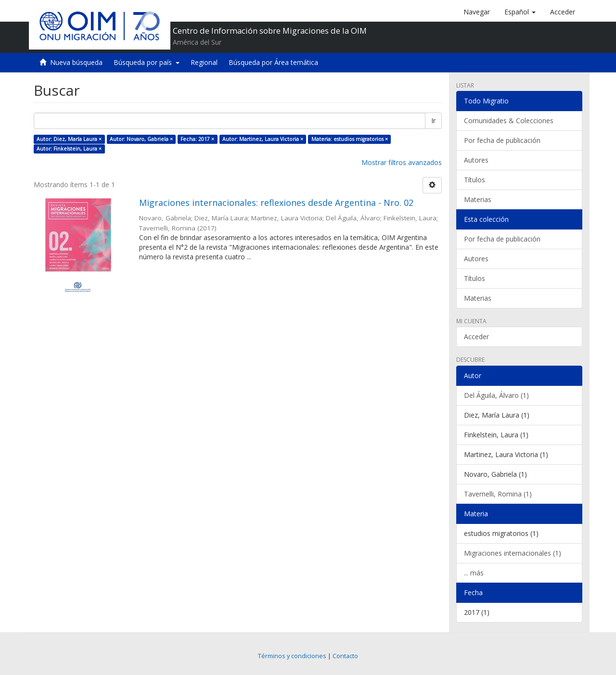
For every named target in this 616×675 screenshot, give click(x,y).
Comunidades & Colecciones (509, 121)
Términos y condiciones (292, 656)
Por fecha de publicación (502, 140)
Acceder (476, 337)
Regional (204, 62)
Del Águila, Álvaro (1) (496, 395)
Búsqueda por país (147, 62)
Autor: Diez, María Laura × (69, 139)
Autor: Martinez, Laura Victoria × (263, 139)
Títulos (475, 180)
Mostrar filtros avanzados (402, 162)
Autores (476, 160)
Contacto (345, 656)
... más (474, 573)
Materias (478, 199)
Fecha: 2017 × (197, 139)
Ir (433, 121)
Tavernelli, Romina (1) (498, 494)
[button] (520, 12)
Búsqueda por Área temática (273, 62)
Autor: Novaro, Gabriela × (141, 139)
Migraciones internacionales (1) (513, 553)
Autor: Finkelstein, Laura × (69, 149)
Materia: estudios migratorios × (350, 139)
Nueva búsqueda (76, 62)
